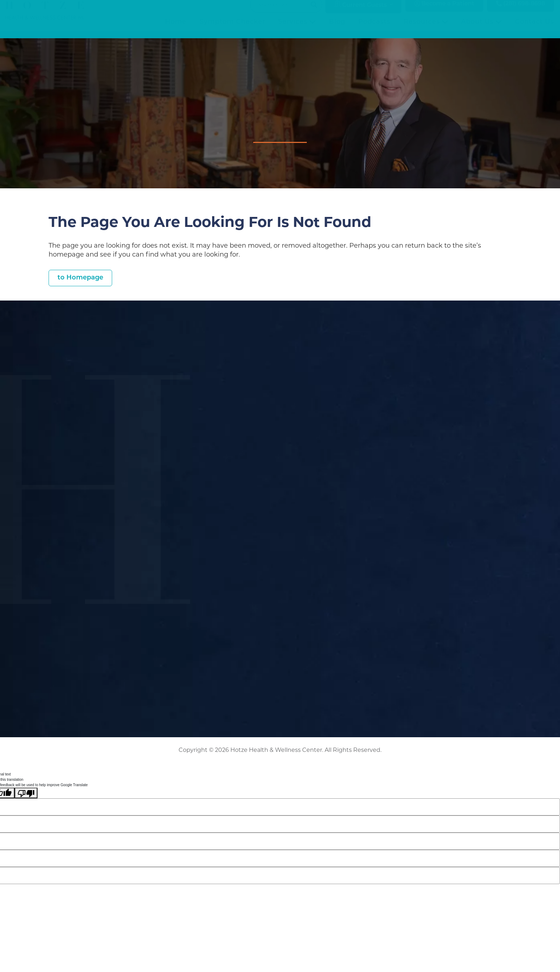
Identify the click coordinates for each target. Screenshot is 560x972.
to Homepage (80, 278)
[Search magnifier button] (314, 12)
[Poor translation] (26, 793)
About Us (481, 29)
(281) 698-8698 (521, 11)
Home (176, 29)
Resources (426, 29)
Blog (337, 29)
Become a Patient (444, 11)
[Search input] (283, 12)
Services (297, 29)
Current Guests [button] (361, 12)
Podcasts (374, 29)
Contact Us (534, 29)
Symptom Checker (232, 29)
